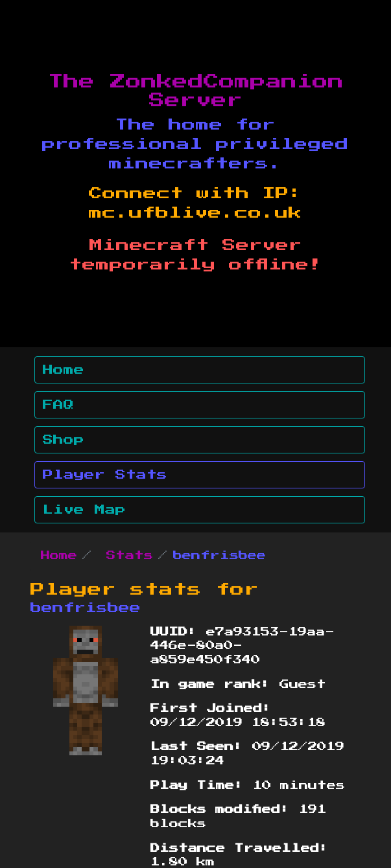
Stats (130, 556)
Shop (64, 440)
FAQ (58, 405)
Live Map (84, 510)
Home (64, 370)
